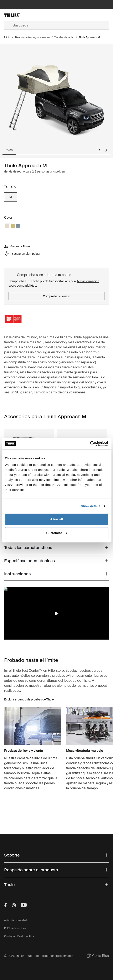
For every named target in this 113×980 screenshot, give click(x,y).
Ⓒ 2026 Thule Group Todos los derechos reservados (39, 956)
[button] (57, 613)
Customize (57, 533)
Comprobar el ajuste (56, 296)
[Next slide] (106, 150)
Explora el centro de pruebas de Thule (29, 699)
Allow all (56, 519)
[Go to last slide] (99, 150)
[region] (56, 613)
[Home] (22, 15)
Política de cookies (15, 928)
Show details (91, 506)
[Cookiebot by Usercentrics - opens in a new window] (90, 443)
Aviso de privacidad (15, 920)
